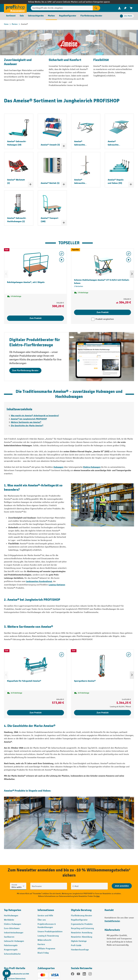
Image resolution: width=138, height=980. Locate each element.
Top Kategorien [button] (13, 910)
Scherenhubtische (12, 954)
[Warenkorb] (131, 8)
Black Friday (43, 953)
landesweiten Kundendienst (39, 581)
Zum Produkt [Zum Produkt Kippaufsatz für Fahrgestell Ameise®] (36, 713)
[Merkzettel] (125, 8)
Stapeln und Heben (39, 791)
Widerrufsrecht (44, 940)
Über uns (42, 920)
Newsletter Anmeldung (82, 933)
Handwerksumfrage (80, 950)
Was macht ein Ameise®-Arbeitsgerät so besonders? (35, 416)
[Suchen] (96, 8)
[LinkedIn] (84, 974)
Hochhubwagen (11, 916)
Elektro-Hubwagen (92, 467)
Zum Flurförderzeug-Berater (25, 370)
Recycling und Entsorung (82, 928)
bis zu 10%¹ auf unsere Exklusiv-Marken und (62, 2)
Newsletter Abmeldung (82, 937)
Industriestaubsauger (14, 933)
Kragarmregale (11, 950)
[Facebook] (73, 974)
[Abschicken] (122, 886)
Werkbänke (9, 920)
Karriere (41, 944)
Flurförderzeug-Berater (82, 916)
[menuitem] (119, 8)
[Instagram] (90, 974)
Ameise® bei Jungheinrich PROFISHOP (29, 419)
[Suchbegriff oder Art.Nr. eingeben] (62, 8)
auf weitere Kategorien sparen (96, 2)
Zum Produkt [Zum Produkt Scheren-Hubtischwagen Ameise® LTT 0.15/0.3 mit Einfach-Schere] (103, 312)
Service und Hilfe (45, 916)
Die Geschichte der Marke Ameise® (27, 426)
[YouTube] (78, 974)
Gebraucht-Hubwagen (14, 941)
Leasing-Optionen (57, 585)
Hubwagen (58, 467)
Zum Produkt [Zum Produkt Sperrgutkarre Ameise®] (103, 713)
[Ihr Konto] (119, 8)
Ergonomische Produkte (82, 924)
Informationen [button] (46, 910)
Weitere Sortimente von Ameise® (26, 422)
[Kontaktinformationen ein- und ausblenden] (7, 973)
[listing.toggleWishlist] (62, 254)
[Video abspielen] (62, 260)
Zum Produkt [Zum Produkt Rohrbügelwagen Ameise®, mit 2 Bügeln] (36, 318)
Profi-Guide (76, 945)
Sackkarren (9, 937)
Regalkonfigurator (79, 920)
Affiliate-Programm (46, 949)
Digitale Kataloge (79, 941)
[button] (86, 911)
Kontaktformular (112, 921)
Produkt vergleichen (105, 319)
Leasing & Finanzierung (48, 936)
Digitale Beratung (81, 910)
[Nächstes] (132, 274)
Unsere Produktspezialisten (50, 932)
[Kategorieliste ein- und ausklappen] (64, 146)
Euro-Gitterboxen (12, 928)
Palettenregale (11, 945)
